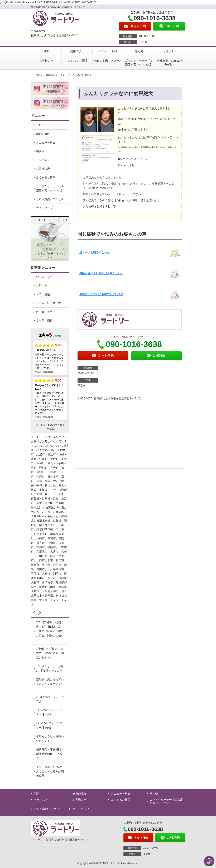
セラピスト (170, 51)
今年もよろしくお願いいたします (50, 738)
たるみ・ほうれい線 (49, 303)
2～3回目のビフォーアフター (50, 699)
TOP (46, 51)
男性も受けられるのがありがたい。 (101, 273)
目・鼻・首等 (44, 312)
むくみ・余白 (44, 277)
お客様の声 (46, 61)
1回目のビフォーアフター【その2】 (49, 712)
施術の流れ (77, 51)
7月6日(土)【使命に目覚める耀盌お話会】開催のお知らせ (50, 653)
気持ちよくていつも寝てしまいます (101, 294)
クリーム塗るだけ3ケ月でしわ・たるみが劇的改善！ (50, 771)
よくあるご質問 (77, 61)
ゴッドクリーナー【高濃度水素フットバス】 (139, 63)
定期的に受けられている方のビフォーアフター (50, 684)
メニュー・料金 (108, 51)
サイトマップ (44, 208)
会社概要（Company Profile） (170, 63)
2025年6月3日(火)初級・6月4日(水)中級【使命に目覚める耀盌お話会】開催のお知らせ (50, 631)
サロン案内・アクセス (108, 61)
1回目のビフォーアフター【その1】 (49, 725)
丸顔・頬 (42, 286)
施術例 (139, 51)
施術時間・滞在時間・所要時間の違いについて (50, 754)
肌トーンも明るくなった (94, 253)
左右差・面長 (44, 321)
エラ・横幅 (43, 294)
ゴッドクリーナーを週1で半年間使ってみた (50, 669)
